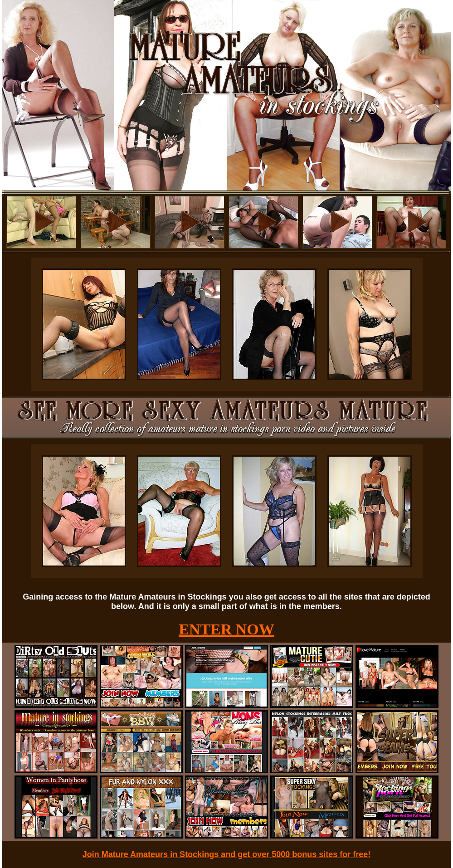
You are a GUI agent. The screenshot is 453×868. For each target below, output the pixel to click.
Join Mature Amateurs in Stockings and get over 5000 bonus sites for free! (227, 854)
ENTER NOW (226, 629)
